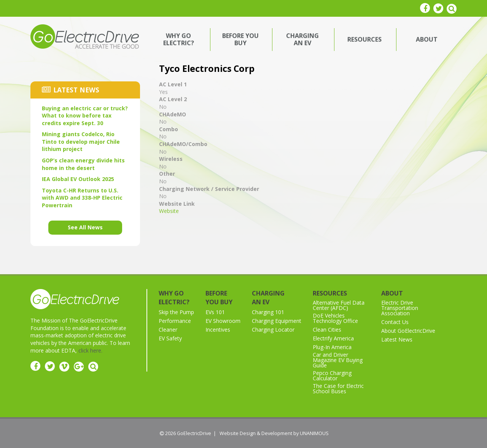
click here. (90, 350)
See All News (85, 227)
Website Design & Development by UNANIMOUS (274, 433)
